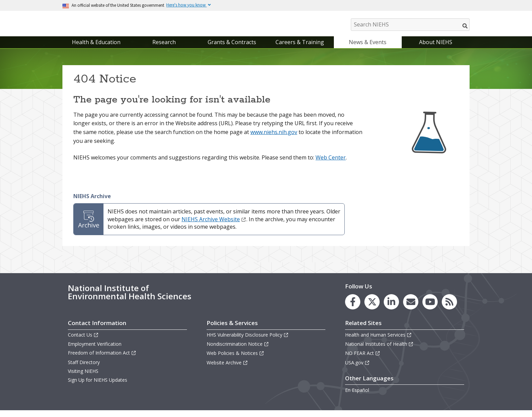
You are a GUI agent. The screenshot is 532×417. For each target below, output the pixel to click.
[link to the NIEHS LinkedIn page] (391, 309)
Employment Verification (95, 351)
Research (164, 49)
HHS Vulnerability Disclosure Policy (248, 342)
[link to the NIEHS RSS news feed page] (449, 309)
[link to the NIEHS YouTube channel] (430, 309)
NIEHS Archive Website (214, 226)
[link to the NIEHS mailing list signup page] (411, 309)
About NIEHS (436, 49)
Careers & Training (300, 49)
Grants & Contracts (232, 49)
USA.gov (357, 369)
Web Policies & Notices (235, 360)
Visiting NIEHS (83, 378)
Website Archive (227, 369)
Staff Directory (84, 369)
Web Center (331, 164)
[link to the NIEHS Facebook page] (353, 309)
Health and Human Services (378, 342)
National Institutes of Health (379, 351)
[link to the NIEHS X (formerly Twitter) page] (372, 309)
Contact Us (83, 342)
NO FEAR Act (363, 360)
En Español (357, 397)
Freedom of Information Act (102, 360)
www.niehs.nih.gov (274, 139)
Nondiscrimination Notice (238, 351)
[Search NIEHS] (410, 25)
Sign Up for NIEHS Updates (98, 387)
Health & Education (96, 49)
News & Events (368, 49)
